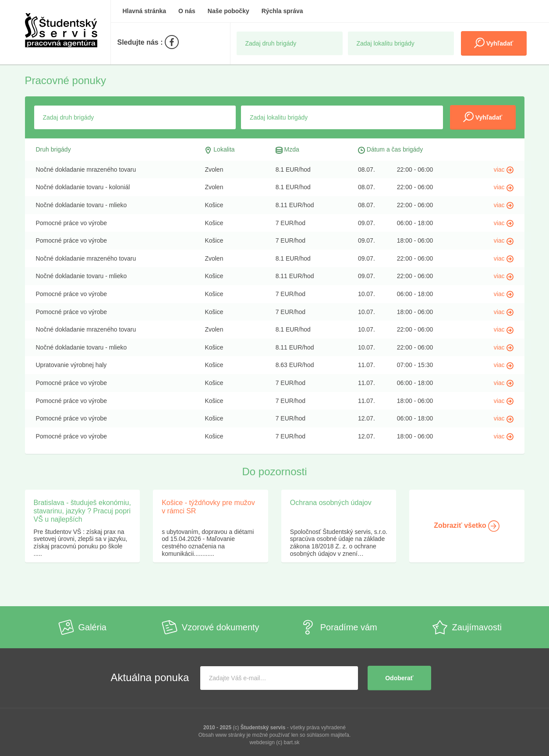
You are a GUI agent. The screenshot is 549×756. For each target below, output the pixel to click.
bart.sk (292, 742)
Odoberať (399, 678)
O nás (187, 11)
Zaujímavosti (467, 627)
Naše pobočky (228, 11)
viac (504, 170)
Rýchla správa (282, 11)
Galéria (82, 627)
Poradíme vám (339, 627)
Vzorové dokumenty (211, 627)
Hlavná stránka (145, 11)
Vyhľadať (494, 43)
